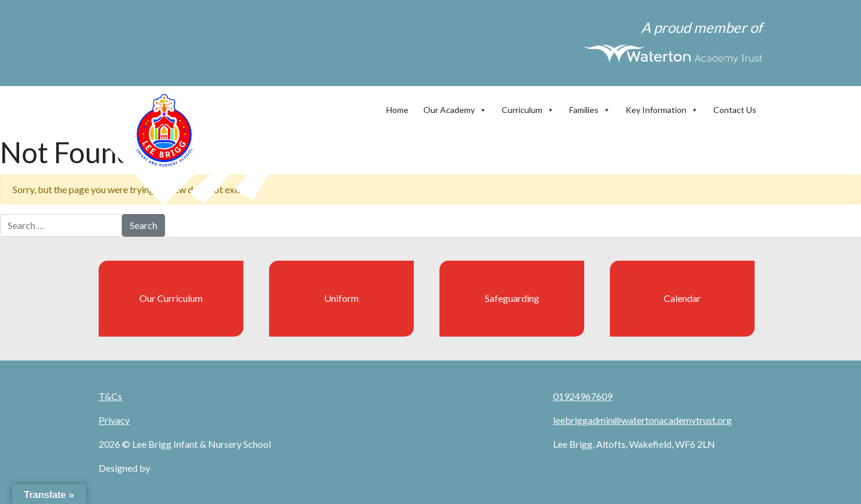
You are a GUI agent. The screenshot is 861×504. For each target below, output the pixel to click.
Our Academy (455, 107)
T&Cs (110, 396)
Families (590, 107)
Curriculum (528, 107)
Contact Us (735, 110)
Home (397, 110)
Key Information (662, 107)
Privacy (114, 420)
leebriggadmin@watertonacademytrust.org (642, 420)
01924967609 (583, 396)
